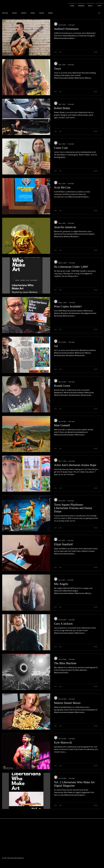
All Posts (5, 13)
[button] (99, 13)
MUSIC (15, 13)
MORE (50, 13)
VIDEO (33, 13)
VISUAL (42, 13)
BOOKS (24, 13)
